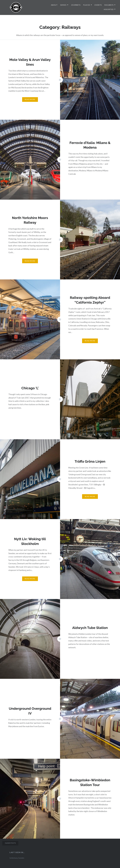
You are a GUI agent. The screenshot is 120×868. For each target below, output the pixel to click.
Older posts (10, 843)
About (54, 5)
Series (63, 5)
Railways (109, 5)
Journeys (76, 5)
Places (87, 5)
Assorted (109, 9)
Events (98, 5)
